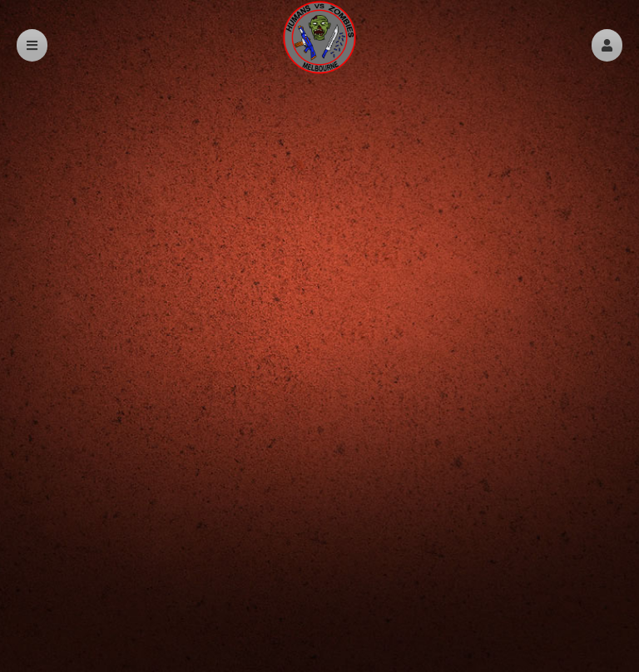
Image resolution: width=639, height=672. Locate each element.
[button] (607, 45)
